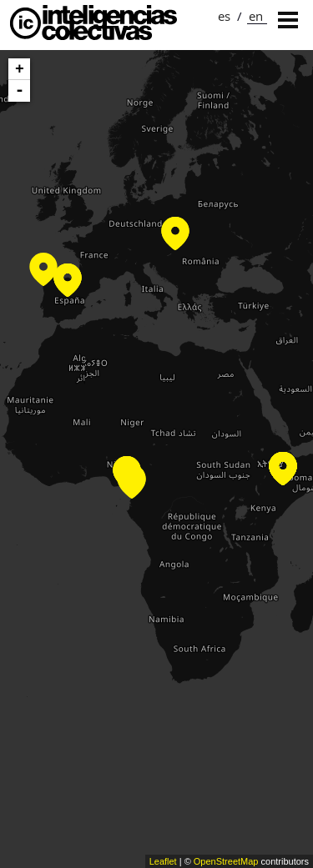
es (224, 16)
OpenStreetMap (226, 861)
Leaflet (163, 861)
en (256, 16)
